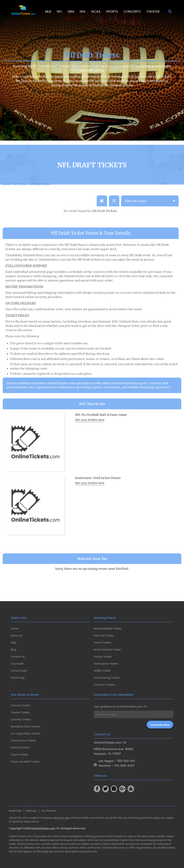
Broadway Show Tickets (25, 726)
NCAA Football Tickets (107, 650)
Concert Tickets (20, 705)
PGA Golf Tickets (104, 636)
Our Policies (48, 811)
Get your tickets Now (90, 432)
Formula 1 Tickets (104, 685)
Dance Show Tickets (23, 741)
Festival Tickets (20, 748)
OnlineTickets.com (43, 828)
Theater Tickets (20, 712)
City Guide (17, 664)
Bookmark (15, 811)
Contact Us (18, 657)
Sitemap (31, 811)
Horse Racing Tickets (107, 678)
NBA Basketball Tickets (108, 629)
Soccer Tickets (103, 657)
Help (14, 643)
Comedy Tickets (21, 719)
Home (15, 629)
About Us (16, 636)
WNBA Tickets (102, 671)
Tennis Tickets (102, 643)
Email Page (18, 678)
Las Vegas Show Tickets (26, 734)
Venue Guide (19, 671)
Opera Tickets (19, 755)
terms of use (61, 818)
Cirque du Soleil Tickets (25, 762)
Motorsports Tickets (106, 664)
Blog (13, 650)
